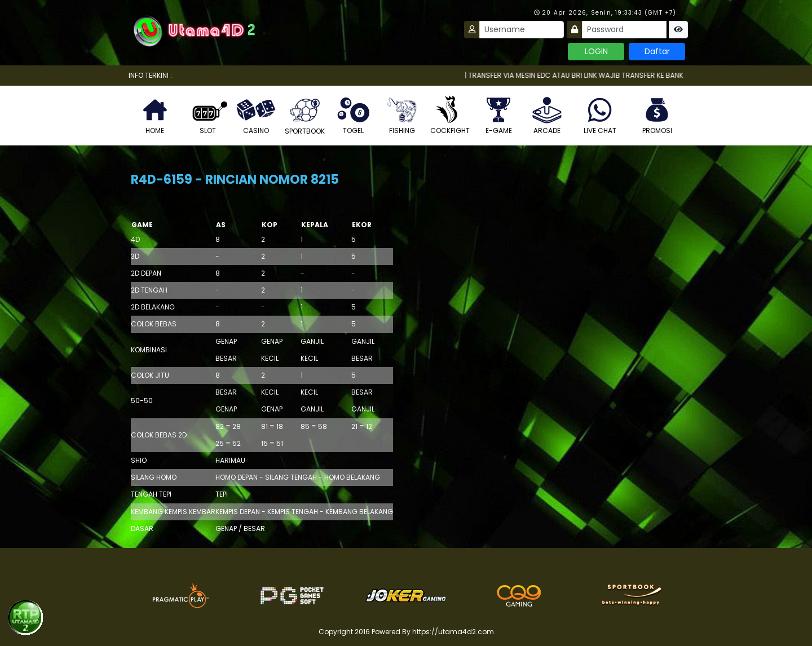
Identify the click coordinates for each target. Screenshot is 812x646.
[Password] (624, 30)
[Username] (522, 30)
